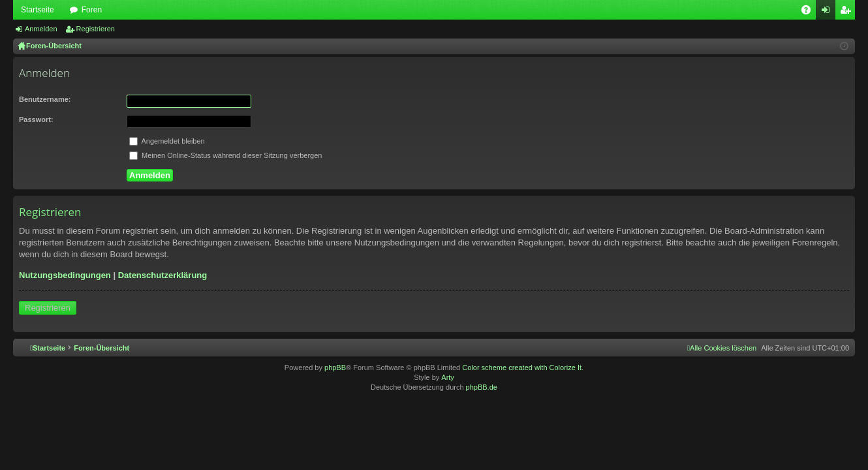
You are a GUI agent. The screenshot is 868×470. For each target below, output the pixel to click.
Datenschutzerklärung (163, 275)
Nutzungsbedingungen (65, 275)
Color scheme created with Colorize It (522, 368)
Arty (448, 377)
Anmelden (41, 29)
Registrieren (96, 29)
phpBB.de (482, 387)
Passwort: (36, 119)
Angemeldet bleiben (167, 141)
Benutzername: (45, 99)
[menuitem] (722, 348)
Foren (92, 10)
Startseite (38, 10)
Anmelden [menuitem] (829, 12)
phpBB (335, 368)
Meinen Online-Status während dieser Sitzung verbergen (225, 155)
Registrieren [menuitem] (848, 12)
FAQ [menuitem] (810, 12)
